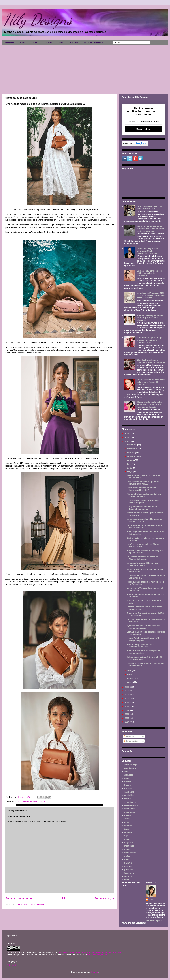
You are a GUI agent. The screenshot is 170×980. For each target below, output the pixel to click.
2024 (127, 441)
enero (130, 682)
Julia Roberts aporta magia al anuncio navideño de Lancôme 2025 (151, 340)
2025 (127, 438)
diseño (36, 801)
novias (127, 859)
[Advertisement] (85, 68)
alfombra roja (130, 765)
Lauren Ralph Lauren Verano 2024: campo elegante (143, 639)
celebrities (129, 795)
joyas (127, 829)
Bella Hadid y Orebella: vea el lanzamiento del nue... (141, 646)
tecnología (129, 873)
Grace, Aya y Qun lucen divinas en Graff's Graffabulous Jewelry (148, 251)
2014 (127, 722)
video (127, 880)
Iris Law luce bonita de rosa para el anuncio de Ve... (143, 652)
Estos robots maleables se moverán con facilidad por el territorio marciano (150, 229)
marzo (130, 674)
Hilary (152, 899)
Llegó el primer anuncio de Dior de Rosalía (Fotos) (143, 545)
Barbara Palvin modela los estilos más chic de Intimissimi (149, 273)
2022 (127, 691)
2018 (127, 706)
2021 (127, 695)
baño (127, 778)
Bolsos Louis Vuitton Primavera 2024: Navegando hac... (144, 658)
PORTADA (9, 43)
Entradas (129, 737)
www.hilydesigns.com (98, 955)
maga (127, 839)
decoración (129, 812)
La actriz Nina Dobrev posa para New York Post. (150, 208)
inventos (128, 826)
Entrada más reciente (19, 898)
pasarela (128, 863)
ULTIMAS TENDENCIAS (94, 43)
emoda (127, 819)
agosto (131, 460)
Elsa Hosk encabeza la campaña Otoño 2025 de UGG (151, 361)
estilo (127, 822)
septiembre (133, 456)
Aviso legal (11, 965)
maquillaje (129, 846)
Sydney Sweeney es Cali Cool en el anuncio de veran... (143, 627)
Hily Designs (38, 19)
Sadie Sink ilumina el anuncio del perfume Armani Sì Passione (151, 382)
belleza (127, 782)
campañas (129, 792)
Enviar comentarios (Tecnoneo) (32, 904)
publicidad (129, 870)
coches (128, 799)
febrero (131, 678)
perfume (128, 866)
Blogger (95, 972)
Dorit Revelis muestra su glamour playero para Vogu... (143, 483)
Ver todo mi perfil (154, 920)
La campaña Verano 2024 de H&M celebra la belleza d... (143, 564)
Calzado (128, 788)
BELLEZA (74, 43)
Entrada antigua (104, 898)
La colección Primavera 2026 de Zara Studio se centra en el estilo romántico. (151, 295)
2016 (127, 714)
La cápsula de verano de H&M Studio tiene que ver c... (144, 527)
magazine (129, 842)
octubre (131, 453)
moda (43, 801)
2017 (127, 710)
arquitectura (130, 768)
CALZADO (48, 43)
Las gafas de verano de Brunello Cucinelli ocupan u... (142, 508)
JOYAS (62, 43)
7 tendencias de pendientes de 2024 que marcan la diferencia (150, 318)
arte (126, 771)
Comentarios (131, 741)
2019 (127, 702)
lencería (128, 832)
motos (127, 856)
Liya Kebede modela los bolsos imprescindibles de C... (142, 489)
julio (130, 464)
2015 (127, 718)
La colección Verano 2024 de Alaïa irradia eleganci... (143, 501)
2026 (127, 434)
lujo (126, 836)
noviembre (133, 449)
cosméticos (130, 809)
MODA (22, 43)
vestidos (128, 876)
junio (130, 468)
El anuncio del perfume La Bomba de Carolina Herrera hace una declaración (150, 404)
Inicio (63, 898)
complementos (131, 805)
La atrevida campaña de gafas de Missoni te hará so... (142, 558)
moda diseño (130, 853)
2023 (127, 687)
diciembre (132, 445)
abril (130, 670)
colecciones (27, 801)
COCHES (35, 43)
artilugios (129, 775)
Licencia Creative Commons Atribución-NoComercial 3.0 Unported (89, 952)
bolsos (18, 801)
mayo (130, 472)
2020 (127, 699)
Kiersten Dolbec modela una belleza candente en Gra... (144, 495)
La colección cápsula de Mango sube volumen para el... (144, 520)
